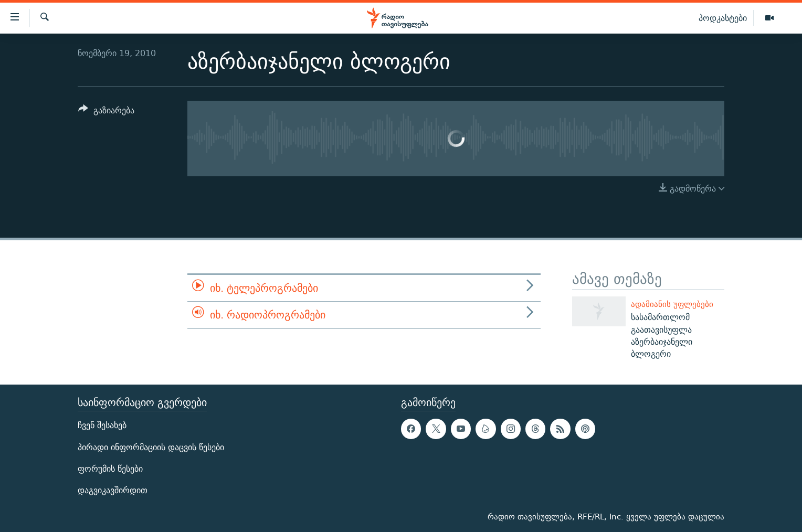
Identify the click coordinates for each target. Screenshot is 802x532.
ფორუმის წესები (110, 468)
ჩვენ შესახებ (102, 425)
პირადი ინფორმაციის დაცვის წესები (151, 447)
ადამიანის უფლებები (672, 304)
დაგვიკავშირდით (113, 490)
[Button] (106, 112)
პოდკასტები (723, 18)
